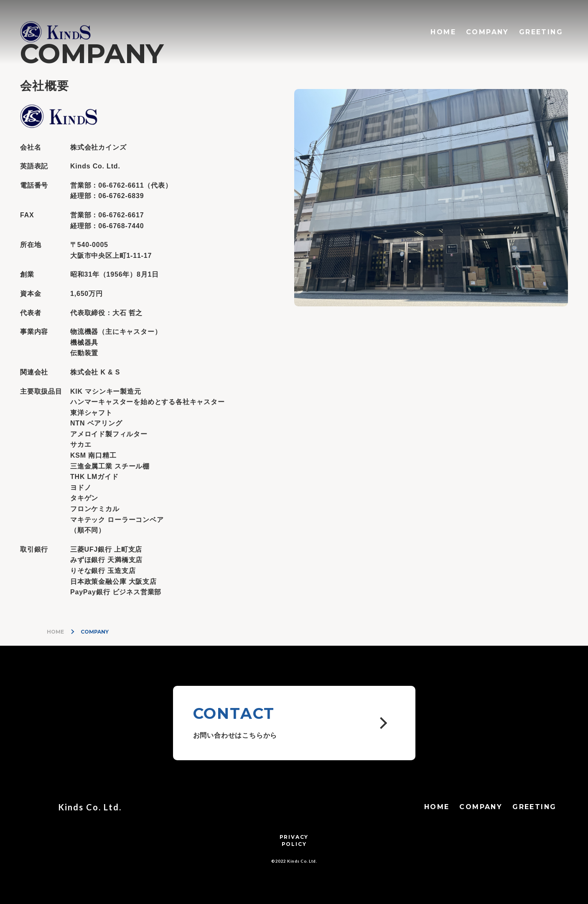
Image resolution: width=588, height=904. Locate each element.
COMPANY (487, 32)
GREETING (541, 32)
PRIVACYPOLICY (294, 840)
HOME (443, 32)
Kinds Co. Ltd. (90, 807)
